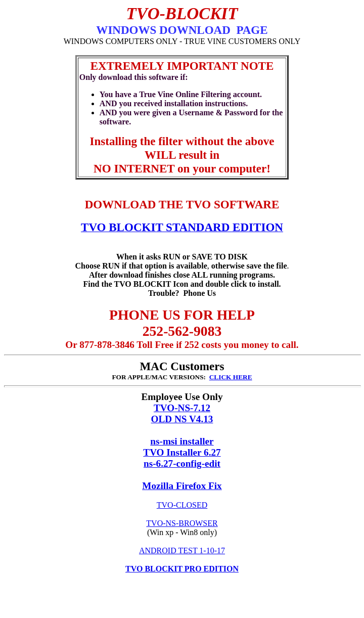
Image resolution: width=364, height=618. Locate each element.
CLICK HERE (231, 377)
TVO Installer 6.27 (182, 452)
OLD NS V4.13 (182, 419)
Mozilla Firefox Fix (182, 486)
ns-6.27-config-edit (182, 464)
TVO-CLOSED (182, 505)
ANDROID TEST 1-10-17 (182, 550)
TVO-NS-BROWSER (182, 523)
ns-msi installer (182, 441)
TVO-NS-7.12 (182, 408)
